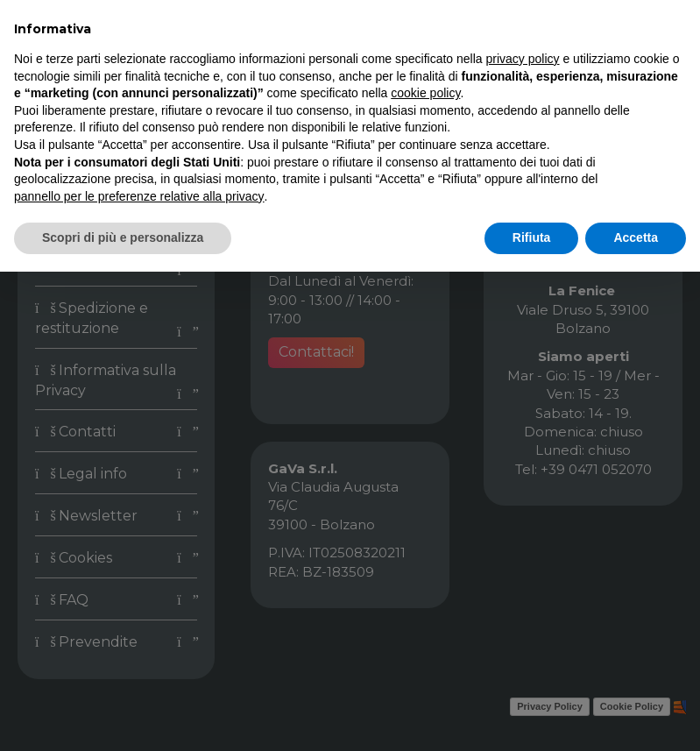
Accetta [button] (636, 237)
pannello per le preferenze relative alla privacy (139, 196)
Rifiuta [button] (532, 237)
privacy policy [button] (523, 59)
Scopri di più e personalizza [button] (123, 237)
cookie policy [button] (425, 93)
